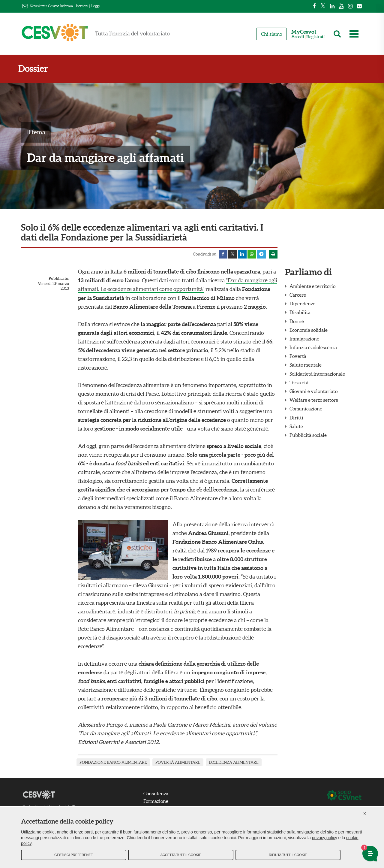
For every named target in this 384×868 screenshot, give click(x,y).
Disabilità (300, 313)
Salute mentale (306, 365)
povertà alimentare (178, 762)
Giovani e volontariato (313, 392)
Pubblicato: (59, 279)
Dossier (36, 69)
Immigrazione (304, 339)
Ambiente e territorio (312, 286)
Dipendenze (302, 304)
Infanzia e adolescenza (313, 348)
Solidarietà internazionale (317, 374)
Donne (297, 322)
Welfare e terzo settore (314, 400)
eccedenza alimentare (234, 762)
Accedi (298, 37)
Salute (296, 427)
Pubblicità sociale (308, 435)
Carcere (298, 295)
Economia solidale (309, 330)
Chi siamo (271, 34)
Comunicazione (306, 409)
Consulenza (156, 793)
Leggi (95, 6)
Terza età (299, 383)
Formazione (156, 801)
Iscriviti (82, 6)
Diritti (296, 418)
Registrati (315, 37)
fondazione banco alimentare (113, 762)
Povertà (298, 356)
